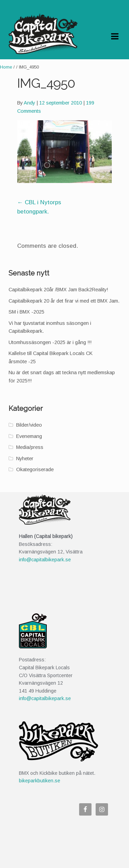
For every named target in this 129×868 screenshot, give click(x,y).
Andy (29, 103)
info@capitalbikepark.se (45, 560)
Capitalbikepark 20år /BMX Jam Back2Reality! (58, 290)
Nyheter (25, 459)
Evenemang (29, 436)
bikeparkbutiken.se (40, 781)
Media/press (30, 447)
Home (6, 67)
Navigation (115, 37)
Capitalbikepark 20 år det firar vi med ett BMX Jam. (64, 301)
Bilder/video (29, 425)
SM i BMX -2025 (26, 312)
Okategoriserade (35, 469)
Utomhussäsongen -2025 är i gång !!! (50, 342)
